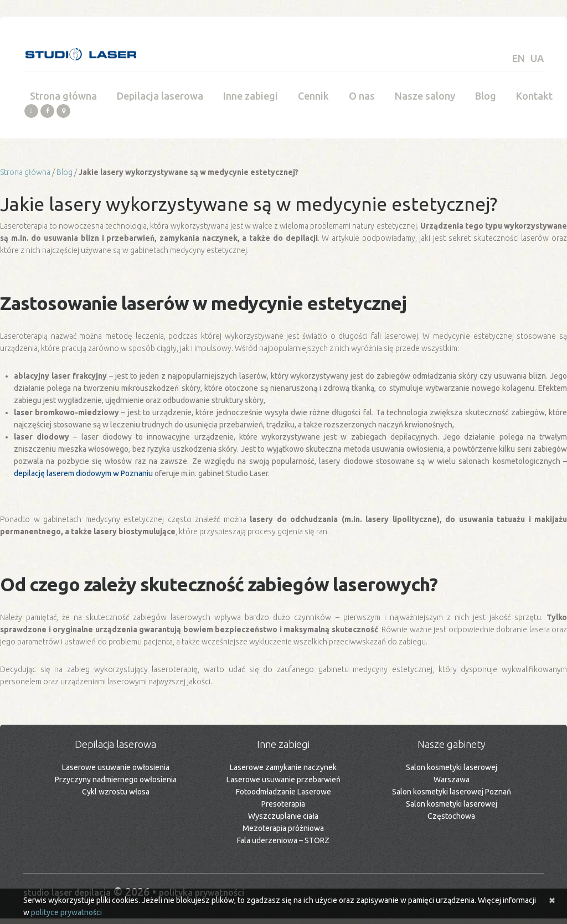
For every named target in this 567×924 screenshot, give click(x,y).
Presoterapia (283, 810)
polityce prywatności (66, 912)
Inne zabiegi (251, 102)
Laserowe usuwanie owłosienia (116, 773)
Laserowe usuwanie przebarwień (283, 786)
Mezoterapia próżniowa (283, 834)
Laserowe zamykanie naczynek (283, 773)
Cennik (313, 102)
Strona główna (63, 102)
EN (519, 58)
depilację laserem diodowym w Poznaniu (83, 479)
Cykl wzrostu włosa (116, 798)
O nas (362, 102)
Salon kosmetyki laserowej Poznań (452, 798)
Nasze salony (425, 102)
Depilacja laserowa (160, 102)
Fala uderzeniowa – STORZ (283, 846)
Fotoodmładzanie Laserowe (283, 798)
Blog (486, 102)
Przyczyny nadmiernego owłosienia (116, 786)
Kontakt (534, 102)
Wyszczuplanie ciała (283, 822)
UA (537, 58)
